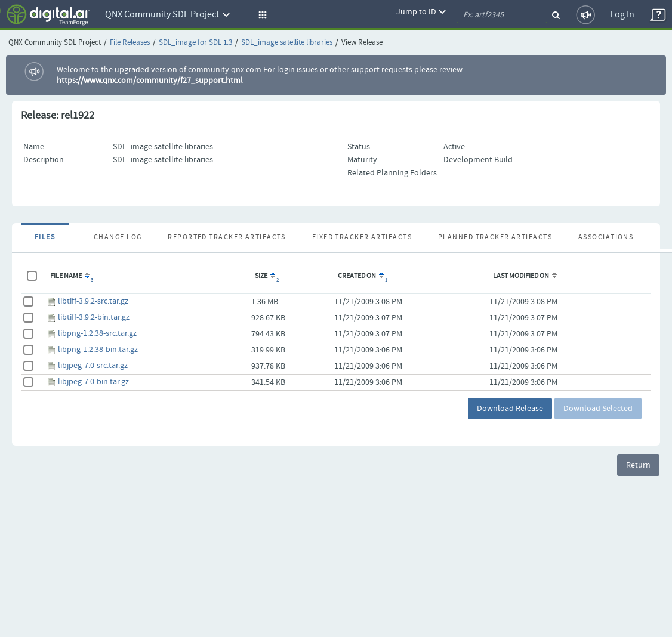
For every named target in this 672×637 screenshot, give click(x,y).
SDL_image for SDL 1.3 (195, 43)
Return (638, 465)
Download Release (510, 409)
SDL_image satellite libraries (287, 43)
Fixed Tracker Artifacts (362, 237)
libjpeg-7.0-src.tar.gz (93, 366)
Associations (606, 237)
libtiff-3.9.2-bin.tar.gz (94, 317)
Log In (622, 15)
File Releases (130, 43)
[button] (261, 15)
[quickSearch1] (502, 15)
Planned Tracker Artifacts (495, 237)
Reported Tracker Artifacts (226, 237)
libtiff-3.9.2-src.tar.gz (93, 301)
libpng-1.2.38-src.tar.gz (97, 333)
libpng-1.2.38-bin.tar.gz (98, 350)
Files (45, 237)
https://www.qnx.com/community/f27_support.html (150, 81)
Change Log (118, 237)
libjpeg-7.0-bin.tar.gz (93, 382)
